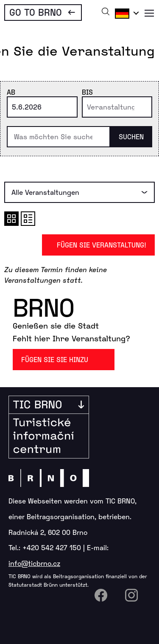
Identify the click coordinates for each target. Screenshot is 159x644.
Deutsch (126, 13)
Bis (87, 92)
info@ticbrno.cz (34, 563)
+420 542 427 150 (52, 547)
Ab (11, 92)
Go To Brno (36, 12)
